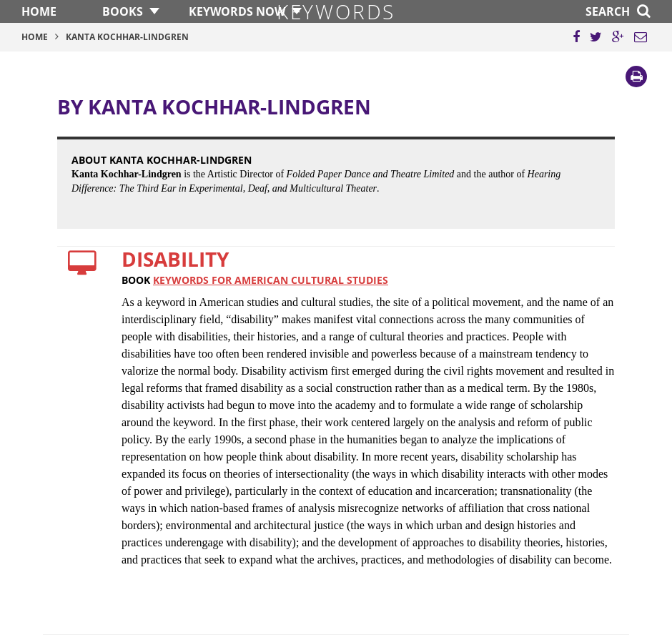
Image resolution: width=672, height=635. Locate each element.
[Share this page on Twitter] (596, 37)
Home (39, 11)
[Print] (636, 77)
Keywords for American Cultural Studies (271, 280)
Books (123, 11)
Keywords (336, 11)
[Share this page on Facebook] (576, 37)
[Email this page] (641, 37)
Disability (175, 259)
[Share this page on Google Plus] (618, 37)
